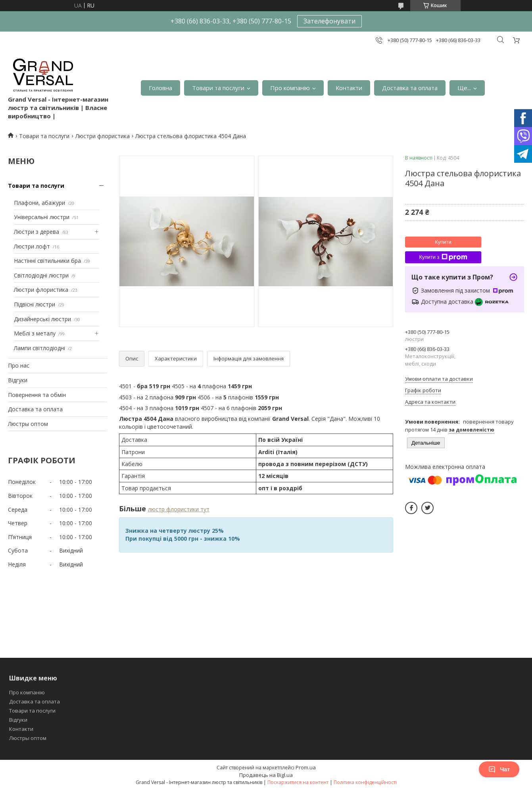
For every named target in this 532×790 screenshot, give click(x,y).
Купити (443, 242)
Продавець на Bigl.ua (266, 775)
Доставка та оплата (410, 88)
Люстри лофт (32, 246)
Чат (499, 769)
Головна (160, 88)
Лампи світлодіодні (39, 348)
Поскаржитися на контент (298, 782)
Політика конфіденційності (365, 782)
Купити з (443, 257)
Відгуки (18, 380)
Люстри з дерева (36, 232)
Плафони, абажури (39, 203)
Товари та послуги (218, 88)
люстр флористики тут (179, 509)
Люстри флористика (103, 136)
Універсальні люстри (42, 217)
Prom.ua (306, 767)
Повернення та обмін (37, 395)
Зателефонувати (329, 21)
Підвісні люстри (35, 304)
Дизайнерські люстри (42, 319)
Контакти (349, 88)
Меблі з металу (35, 333)
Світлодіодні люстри (41, 275)
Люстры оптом (28, 424)
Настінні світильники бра (47, 261)
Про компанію (290, 88)
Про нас (19, 365)
